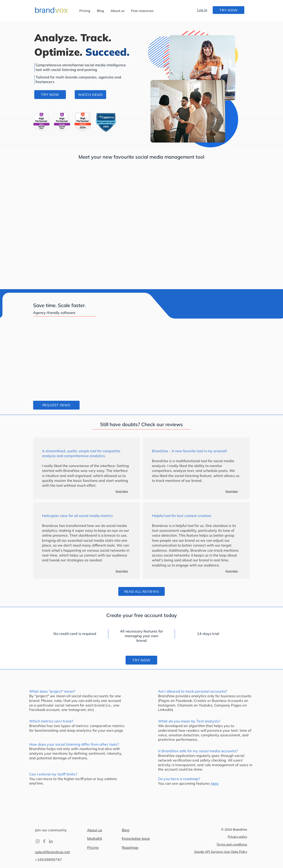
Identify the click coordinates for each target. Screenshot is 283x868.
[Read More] (122, 491)
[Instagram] (38, 841)
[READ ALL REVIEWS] (141, 591)
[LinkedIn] (51, 841)
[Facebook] (44, 841)
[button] (142, 11)
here (215, 783)
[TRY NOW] (229, 10)
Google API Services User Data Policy (221, 852)
